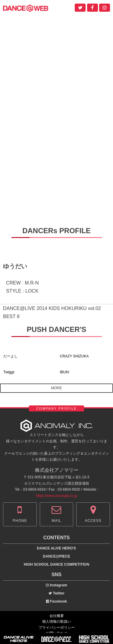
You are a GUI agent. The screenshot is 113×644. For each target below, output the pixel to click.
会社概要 (57, 616)
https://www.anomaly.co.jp (57, 496)
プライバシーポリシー (57, 627)
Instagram (56, 585)
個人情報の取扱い (57, 621)
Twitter (56, 593)
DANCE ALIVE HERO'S (57, 548)
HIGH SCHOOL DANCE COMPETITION (56, 564)
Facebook (56, 601)
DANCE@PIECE (56, 556)
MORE (57, 388)
